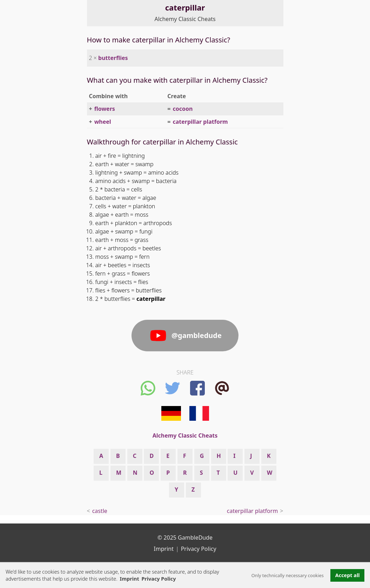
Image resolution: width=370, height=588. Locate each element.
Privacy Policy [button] (159, 579)
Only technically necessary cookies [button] (288, 575)
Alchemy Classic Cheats (185, 19)
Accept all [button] (348, 575)
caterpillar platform (200, 122)
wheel (103, 122)
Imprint (130, 579)
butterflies (113, 58)
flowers (105, 109)
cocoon (183, 109)
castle (100, 511)
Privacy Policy (199, 549)
